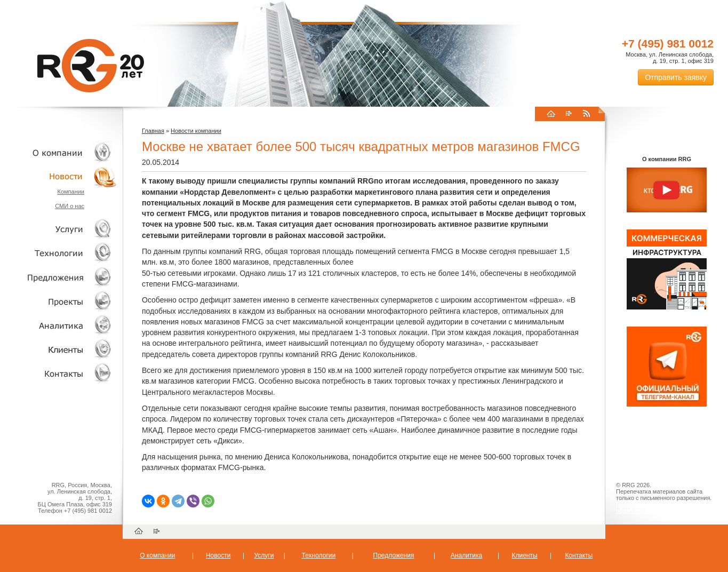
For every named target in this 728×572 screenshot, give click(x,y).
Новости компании (196, 131)
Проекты (59, 301)
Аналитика (59, 325)
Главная (153, 131)
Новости (61, 176)
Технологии (59, 253)
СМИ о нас (70, 206)
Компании (71, 192)
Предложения (394, 555)
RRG (91, 66)
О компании (59, 152)
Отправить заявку (676, 77)
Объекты (59, 277)
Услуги (59, 229)
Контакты (59, 373)
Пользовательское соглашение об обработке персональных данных (662, 507)
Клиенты (59, 349)
